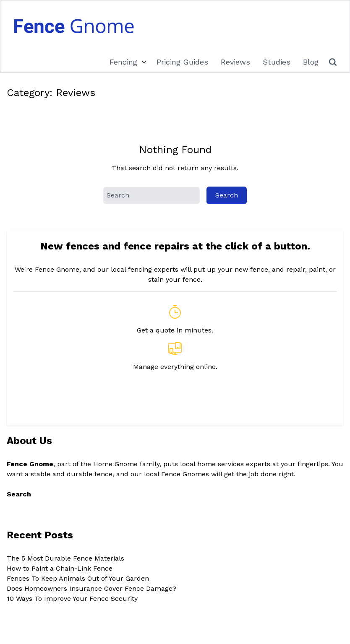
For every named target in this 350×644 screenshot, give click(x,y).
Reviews (235, 62)
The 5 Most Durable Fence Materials (65, 558)
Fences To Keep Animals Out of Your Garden (78, 578)
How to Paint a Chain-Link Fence (60, 568)
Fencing (123, 62)
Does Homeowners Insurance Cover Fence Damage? (91, 588)
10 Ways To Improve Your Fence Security (72, 599)
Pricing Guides (182, 62)
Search (19, 494)
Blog (311, 62)
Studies (277, 62)
